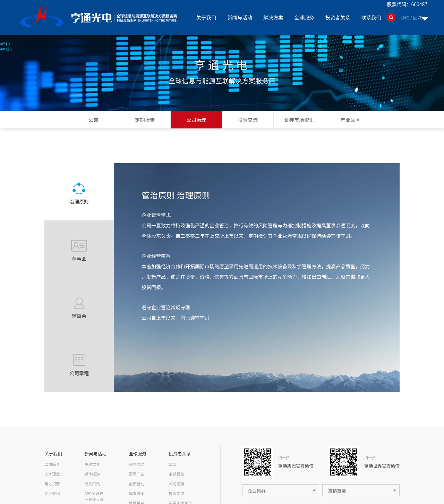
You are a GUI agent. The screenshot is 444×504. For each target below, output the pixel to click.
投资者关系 (338, 17)
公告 (93, 120)
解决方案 (273, 17)
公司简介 (52, 464)
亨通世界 (92, 464)
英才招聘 (52, 484)
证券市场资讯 (299, 120)
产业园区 (351, 120)
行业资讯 (92, 484)
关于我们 (206, 17)
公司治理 (196, 120)
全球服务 (304, 17)
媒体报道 (92, 474)
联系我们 (371, 17)
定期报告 (145, 120)
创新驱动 (136, 484)
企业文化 (52, 493)
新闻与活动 (239, 17)
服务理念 (136, 464)
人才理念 (52, 474)
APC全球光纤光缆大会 (94, 496)
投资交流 (248, 120)
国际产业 (136, 474)
